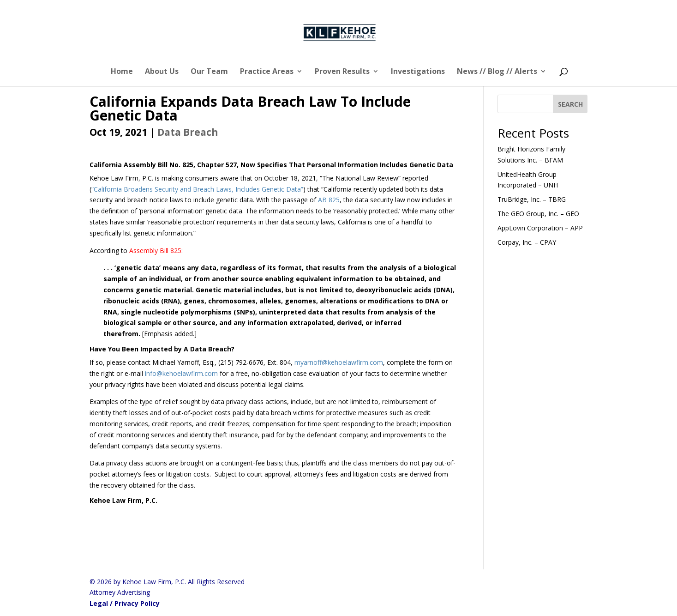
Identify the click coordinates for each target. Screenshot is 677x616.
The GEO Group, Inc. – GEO (538, 214)
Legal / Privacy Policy (125, 603)
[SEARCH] (570, 104)
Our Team (209, 72)
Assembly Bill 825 (155, 251)
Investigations (418, 72)
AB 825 (329, 200)
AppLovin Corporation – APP (540, 228)
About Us (162, 72)
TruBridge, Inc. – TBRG (532, 199)
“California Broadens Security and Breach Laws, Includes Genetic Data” (197, 189)
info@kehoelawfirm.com (181, 373)
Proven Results (342, 72)
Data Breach (188, 132)
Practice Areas (267, 72)
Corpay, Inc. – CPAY (527, 242)
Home (122, 72)
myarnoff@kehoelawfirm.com (339, 362)
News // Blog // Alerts (497, 72)
